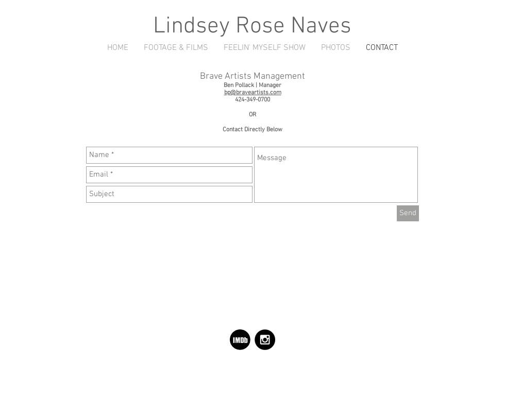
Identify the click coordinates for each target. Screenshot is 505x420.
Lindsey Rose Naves (252, 27)
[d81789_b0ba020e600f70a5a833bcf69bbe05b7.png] (240, 340)
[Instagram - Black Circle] (265, 340)
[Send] (408, 213)
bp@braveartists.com (253, 93)
